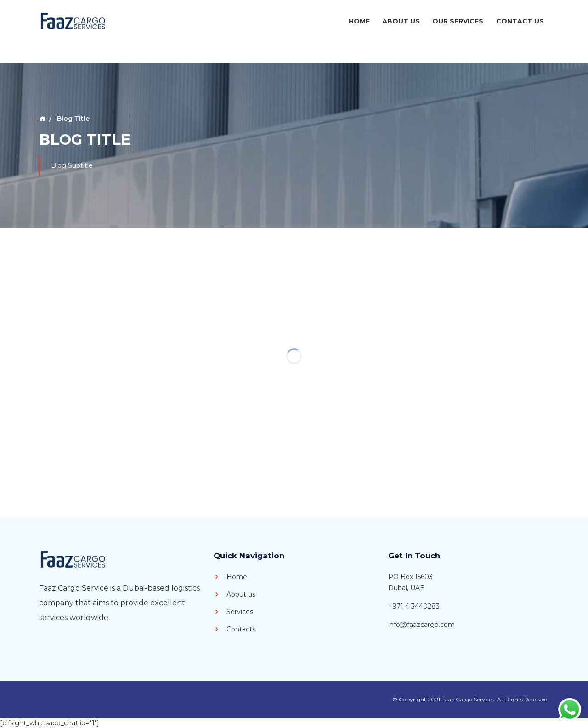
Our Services (458, 21)
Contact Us (520, 21)
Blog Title (72, 119)
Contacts (235, 629)
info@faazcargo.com (421, 625)
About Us (401, 21)
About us (235, 594)
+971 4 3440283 (414, 606)
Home (359, 21)
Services (233, 612)
